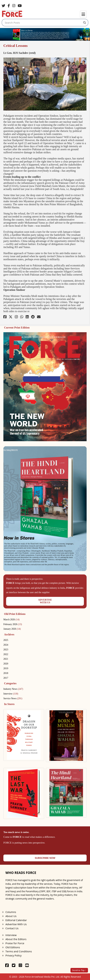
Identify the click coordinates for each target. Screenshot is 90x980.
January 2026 (12, 629)
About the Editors (16, 939)
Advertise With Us (16, 924)
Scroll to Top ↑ (79, 970)
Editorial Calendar (16, 920)
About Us (11, 916)
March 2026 (11, 620)
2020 (6, 664)
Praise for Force (15, 943)
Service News (13, 698)
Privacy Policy (13, 955)
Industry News (13, 689)
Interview (11, 694)
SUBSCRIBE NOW (45, 858)
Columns (11, 912)
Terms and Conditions (19, 951)
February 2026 (13, 624)
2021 (6, 659)
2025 (6, 640)
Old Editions (13, 947)
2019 (6, 668)
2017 (6, 678)
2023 (6, 650)
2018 (6, 673)
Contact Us (12, 928)
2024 (6, 645)
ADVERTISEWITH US (45, 601)
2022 (6, 654)
